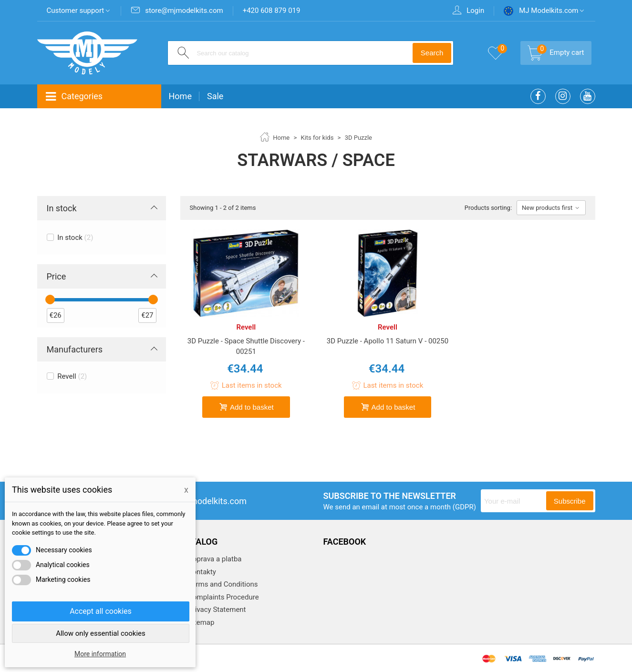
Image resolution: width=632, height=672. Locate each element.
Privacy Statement (216, 610)
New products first (551, 208)
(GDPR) (464, 507)
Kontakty (201, 572)
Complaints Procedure (223, 597)
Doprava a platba (214, 559)
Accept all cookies (101, 611)
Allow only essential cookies (101, 633)
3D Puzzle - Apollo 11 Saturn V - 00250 (388, 341)
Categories (74, 97)
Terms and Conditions (222, 584)
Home (180, 96)
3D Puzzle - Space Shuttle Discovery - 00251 (246, 346)
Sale (215, 96)
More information (100, 654)
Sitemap (201, 622)
